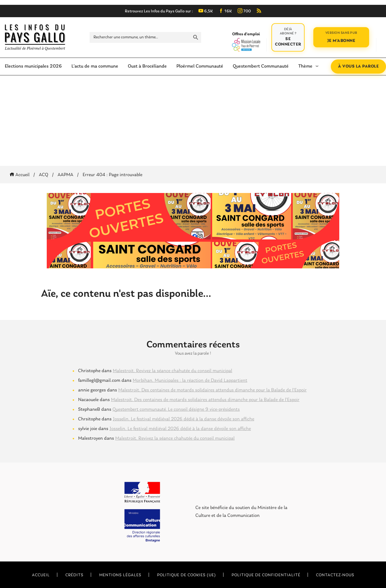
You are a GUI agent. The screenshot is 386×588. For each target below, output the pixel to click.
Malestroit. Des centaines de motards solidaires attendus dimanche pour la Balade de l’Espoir (212, 390)
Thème (305, 66)
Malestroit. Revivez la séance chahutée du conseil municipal (172, 371)
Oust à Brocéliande (147, 66)
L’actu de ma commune (95, 66)
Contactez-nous (335, 575)
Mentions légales (120, 575)
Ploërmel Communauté (200, 66)
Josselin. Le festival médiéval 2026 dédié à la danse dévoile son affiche (184, 419)
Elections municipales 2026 (33, 66)
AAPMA (65, 175)
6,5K (206, 11)
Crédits (74, 575)
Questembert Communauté (261, 66)
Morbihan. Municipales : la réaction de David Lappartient (190, 381)
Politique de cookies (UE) (187, 575)
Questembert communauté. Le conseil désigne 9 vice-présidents (176, 409)
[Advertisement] (193, 121)
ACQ (44, 175)
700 (244, 11)
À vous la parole (358, 66)
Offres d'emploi (246, 42)
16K (225, 11)
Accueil (21, 175)
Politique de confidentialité (266, 575)
